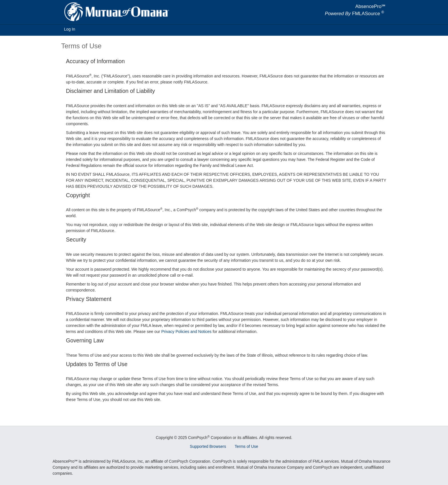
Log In (70, 29)
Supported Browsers (208, 446)
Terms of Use (246, 446)
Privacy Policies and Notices (186, 332)
